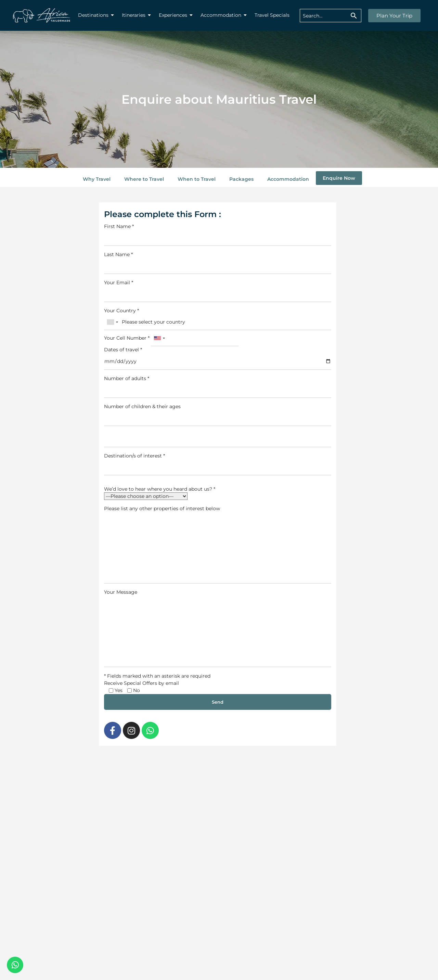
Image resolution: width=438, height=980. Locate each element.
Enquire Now (339, 178)
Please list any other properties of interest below (218, 544)
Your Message (218, 628)
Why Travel (97, 179)
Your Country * (218, 319)
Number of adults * (218, 387)
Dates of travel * (218, 358)
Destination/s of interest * (218, 464)
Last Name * (218, 263)
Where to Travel (144, 179)
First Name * (218, 235)
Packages (241, 179)
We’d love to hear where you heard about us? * (160, 489)
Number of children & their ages (218, 415)
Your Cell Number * (171, 338)
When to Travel (197, 179)
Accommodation (288, 179)
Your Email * (218, 291)
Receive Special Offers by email (141, 683)
